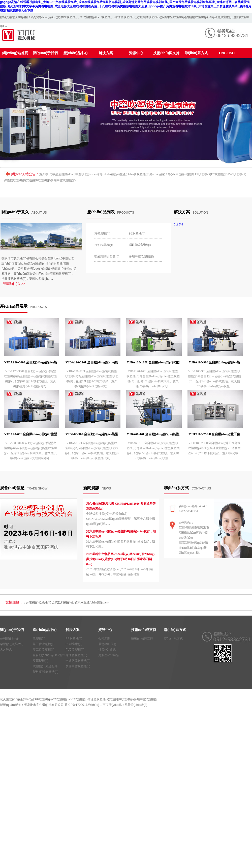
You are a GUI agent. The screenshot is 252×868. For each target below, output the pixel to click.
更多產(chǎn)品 (108, 655)
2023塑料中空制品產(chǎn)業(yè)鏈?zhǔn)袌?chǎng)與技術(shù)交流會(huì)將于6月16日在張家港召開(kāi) (120, 559)
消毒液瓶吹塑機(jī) (221, 17)
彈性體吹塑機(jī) (125, 17)
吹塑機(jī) (39, 639)
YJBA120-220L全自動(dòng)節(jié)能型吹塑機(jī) (92, 363)
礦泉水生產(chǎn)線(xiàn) (92, 602)
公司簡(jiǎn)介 (9, 639)
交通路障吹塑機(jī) (149, 17)
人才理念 (6, 650)
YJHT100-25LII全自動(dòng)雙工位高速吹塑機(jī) (214, 435)
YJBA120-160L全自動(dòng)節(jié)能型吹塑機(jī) (153, 363)
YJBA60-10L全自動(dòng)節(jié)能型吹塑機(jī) (153, 435)
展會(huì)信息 (107, 644)
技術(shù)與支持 (142, 639)
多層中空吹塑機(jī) (174, 17)
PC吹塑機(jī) (88, 17)
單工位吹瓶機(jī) (44, 644)
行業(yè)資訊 (107, 650)
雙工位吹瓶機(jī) (44, 650)
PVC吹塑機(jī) (105, 17)
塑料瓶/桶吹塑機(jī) (45, 672)
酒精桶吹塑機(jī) (197, 17)
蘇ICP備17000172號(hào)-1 (83, 705)
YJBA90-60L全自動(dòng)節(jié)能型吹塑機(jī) (31, 435)
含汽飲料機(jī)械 (63, 602)
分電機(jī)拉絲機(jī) (39, 602)
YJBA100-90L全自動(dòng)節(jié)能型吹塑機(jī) (214, 363)
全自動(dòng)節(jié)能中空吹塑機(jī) (49, 656)
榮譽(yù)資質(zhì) (12, 644)
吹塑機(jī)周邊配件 (45, 666)
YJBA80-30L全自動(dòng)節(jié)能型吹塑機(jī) (92, 435)
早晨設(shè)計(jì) (136, 705)
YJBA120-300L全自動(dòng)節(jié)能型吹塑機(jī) (31, 363)
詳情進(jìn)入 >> (14, 284)
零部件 (37, 661)
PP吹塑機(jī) (71, 17)
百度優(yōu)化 (112, 705)
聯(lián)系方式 (173, 639)
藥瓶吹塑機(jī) (39, 279)
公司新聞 (104, 639)
